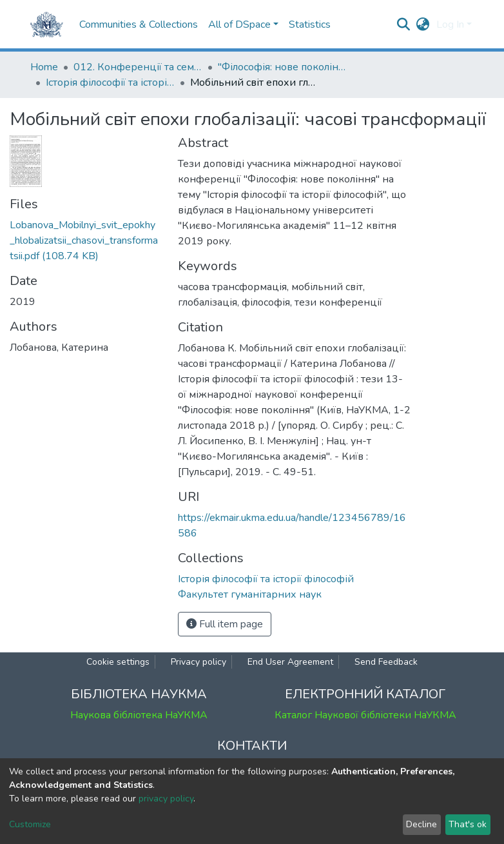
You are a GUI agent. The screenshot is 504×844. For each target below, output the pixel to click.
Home (44, 67)
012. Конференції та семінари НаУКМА (138, 67)
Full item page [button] (225, 624)
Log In (450, 25)
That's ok (468, 824)
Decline (422, 824)
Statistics (310, 25)
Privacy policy (199, 662)
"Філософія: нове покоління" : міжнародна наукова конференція (282, 67)
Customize (30, 824)
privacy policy (166, 799)
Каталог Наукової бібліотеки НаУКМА (365, 715)
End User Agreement (290, 662)
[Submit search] (404, 25)
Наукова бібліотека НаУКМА (139, 715)
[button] (423, 25)
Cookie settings (118, 662)
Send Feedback (386, 662)
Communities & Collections (139, 25)
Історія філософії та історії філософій (110, 83)
